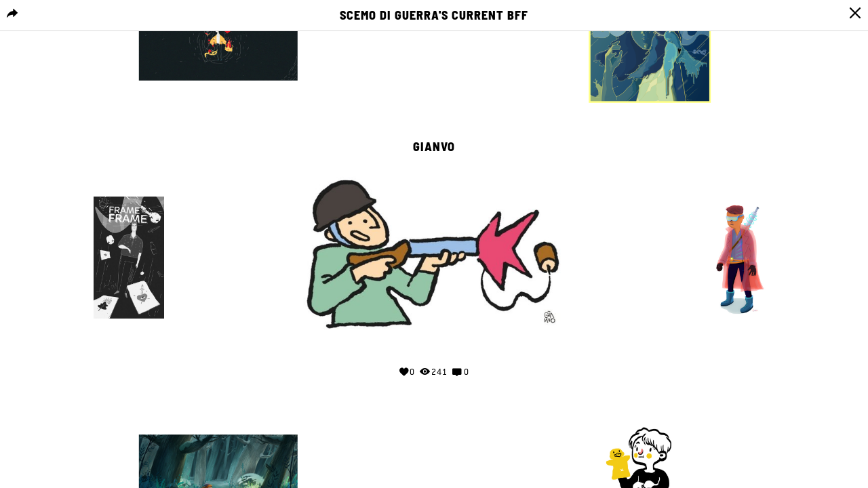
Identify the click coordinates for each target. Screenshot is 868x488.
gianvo (434, 147)
